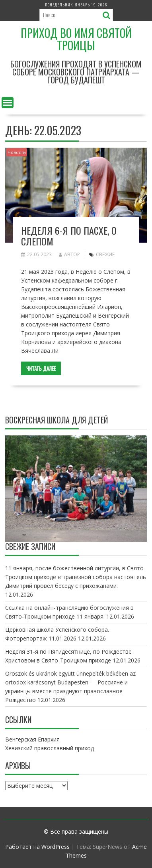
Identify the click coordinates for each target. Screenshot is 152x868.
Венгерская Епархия (32, 739)
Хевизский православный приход (50, 748)
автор (69, 254)
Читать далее (41, 368)
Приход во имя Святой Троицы (76, 39)
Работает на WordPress (37, 847)
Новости (17, 152)
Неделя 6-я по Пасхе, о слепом (69, 235)
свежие (105, 254)
